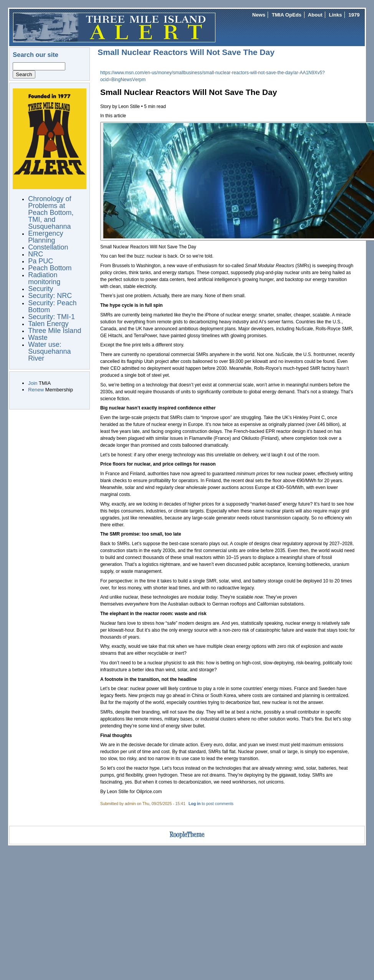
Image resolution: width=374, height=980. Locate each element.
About (315, 15)
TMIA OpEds (287, 15)
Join (33, 383)
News (259, 15)
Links (335, 15)
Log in (194, 804)
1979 (354, 15)
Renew (36, 390)
